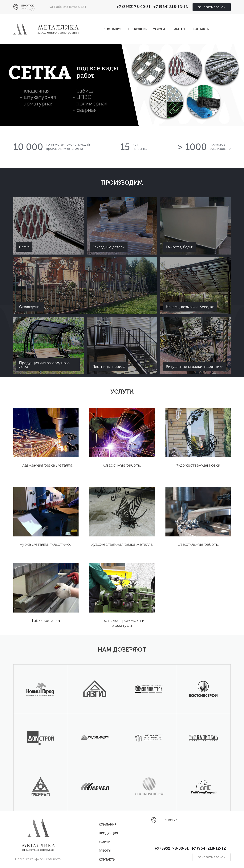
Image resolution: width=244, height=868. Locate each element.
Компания (112, 29)
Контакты (201, 29)
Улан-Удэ (28, 10)
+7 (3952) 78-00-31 (134, 7)
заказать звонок (212, 7)
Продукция (138, 29)
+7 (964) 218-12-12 (171, 7)
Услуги (159, 29)
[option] (122, 85)
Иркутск (27, 6)
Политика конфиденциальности (38, 859)
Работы (179, 29)
